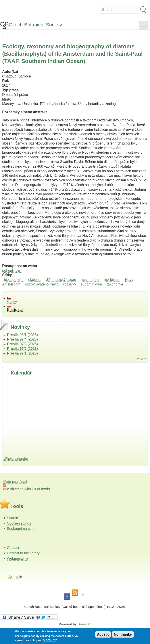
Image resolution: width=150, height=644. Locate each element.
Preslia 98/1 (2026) (22, 335)
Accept (103, 634)
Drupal (84, 624)
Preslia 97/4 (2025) (22, 339)
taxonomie (115, 284)
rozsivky (70, 284)
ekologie (35, 280)
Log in (17, 577)
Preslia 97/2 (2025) (22, 349)
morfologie (112, 280)
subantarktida (91, 284)
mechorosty (90, 280)
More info (50, 640)
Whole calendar (16, 459)
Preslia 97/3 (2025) (22, 344)
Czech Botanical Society (35, 25)
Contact (13, 548)
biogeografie (14, 280)
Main (15, 482)
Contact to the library (23, 553)
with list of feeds (30, 489)
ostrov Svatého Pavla (42, 284)
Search (12, 518)
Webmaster (18, 558)
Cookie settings (19, 523)
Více (144, 359)
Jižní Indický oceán (61, 280)
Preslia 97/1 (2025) (22, 353)
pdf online (12, 270)
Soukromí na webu (22, 529)
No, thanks (123, 634)
